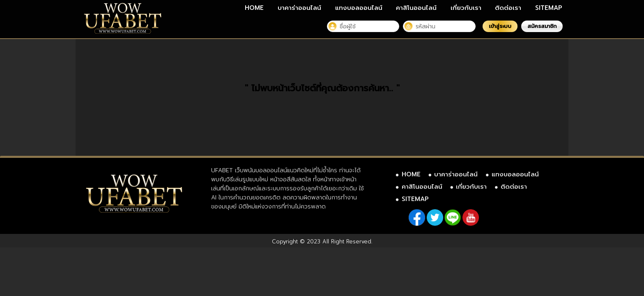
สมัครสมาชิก (542, 26)
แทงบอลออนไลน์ (359, 8)
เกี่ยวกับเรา (466, 8)
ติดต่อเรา (508, 8)
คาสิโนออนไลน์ (416, 8)
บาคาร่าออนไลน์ (299, 8)
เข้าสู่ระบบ (500, 26)
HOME (254, 8)
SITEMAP (549, 8)
